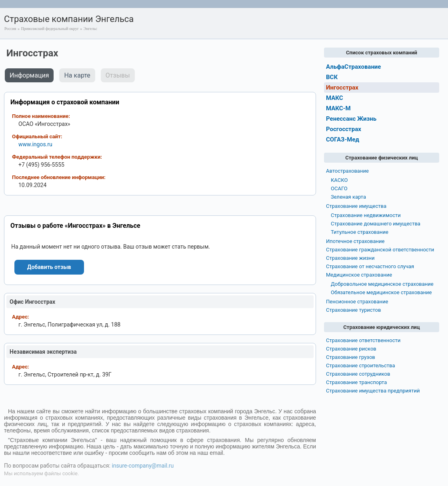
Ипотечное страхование (355, 241)
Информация (29, 75)
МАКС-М (338, 108)
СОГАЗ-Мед (343, 139)
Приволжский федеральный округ (50, 29)
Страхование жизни (350, 258)
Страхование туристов (353, 310)
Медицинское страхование (359, 275)
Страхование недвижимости (366, 215)
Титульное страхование (360, 232)
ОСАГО (339, 188)
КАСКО (339, 180)
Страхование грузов (351, 357)
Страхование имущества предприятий (373, 391)
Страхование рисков (351, 349)
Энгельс (90, 29)
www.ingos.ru (35, 144)
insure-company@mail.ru (143, 466)
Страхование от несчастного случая (370, 266)
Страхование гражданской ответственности (380, 250)
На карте (77, 75)
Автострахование (347, 171)
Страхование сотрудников (358, 374)
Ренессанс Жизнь (351, 119)
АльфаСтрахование (353, 67)
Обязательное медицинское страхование (381, 292)
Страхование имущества (356, 206)
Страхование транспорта (356, 382)
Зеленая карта (348, 197)
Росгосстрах (344, 129)
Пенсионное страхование (357, 302)
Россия (10, 29)
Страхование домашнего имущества (376, 224)
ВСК (332, 77)
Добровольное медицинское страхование (382, 284)
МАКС (335, 98)
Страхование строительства (361, 365)
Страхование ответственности (363, 340)
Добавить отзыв (49, 267)
